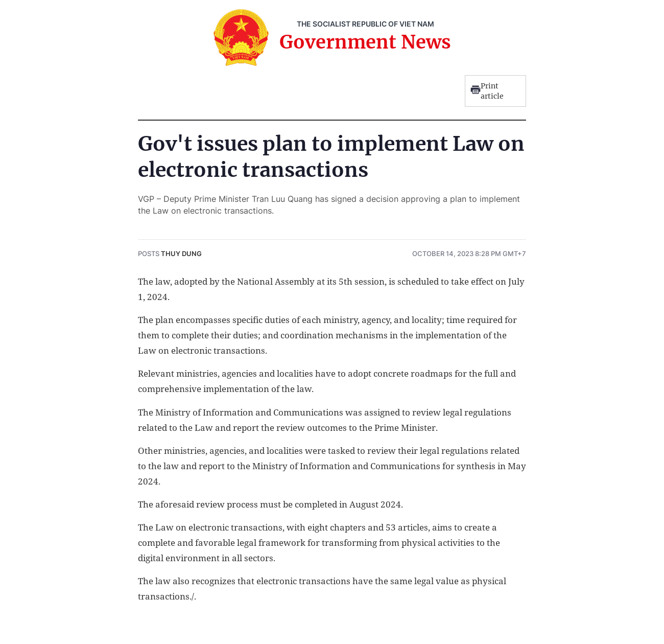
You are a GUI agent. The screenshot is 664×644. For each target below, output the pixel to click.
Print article (487, 91)
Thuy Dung (181, 254)
